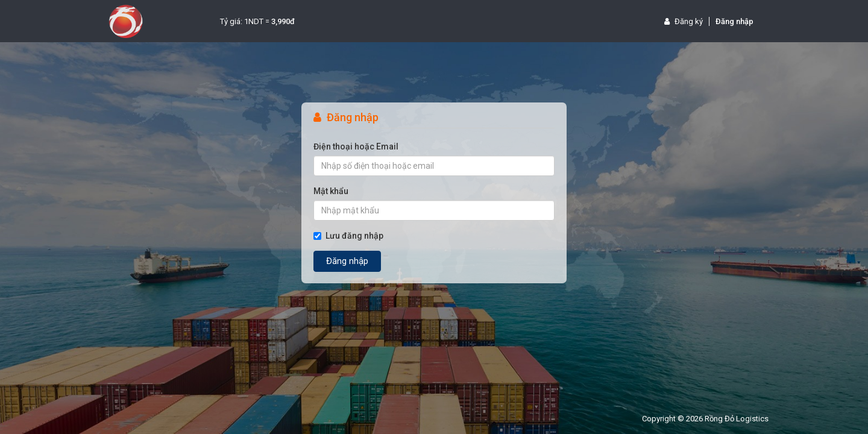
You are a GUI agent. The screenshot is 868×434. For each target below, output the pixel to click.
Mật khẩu (331, 191)
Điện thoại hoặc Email (356, 146)
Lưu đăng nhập (348, 236)
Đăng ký (684, 21)
